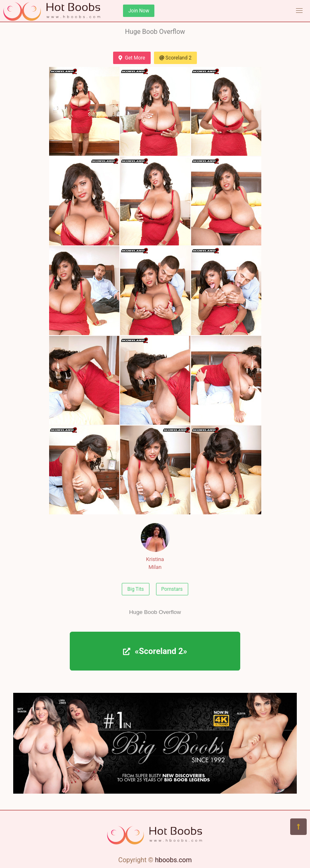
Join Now (139, 11)
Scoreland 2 (175, 58)
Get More (132, 58)
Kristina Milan (155, 547)
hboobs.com (173, 860)
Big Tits (135, 589)
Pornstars (172, 589)
